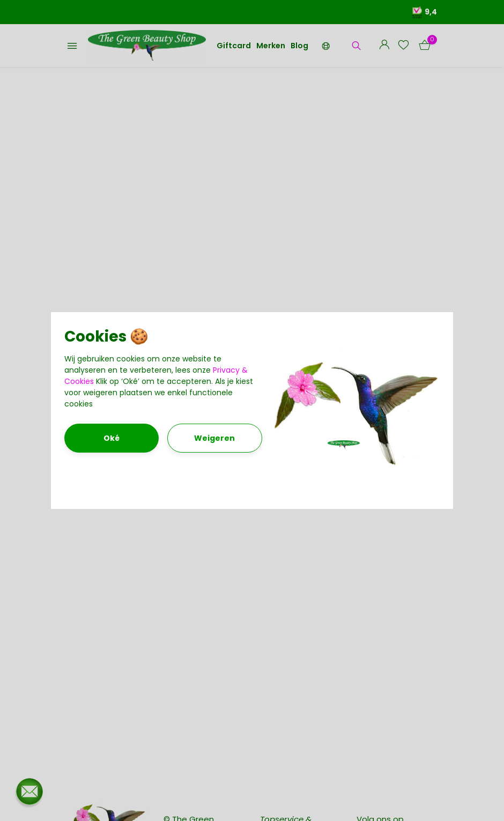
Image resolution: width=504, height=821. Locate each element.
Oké (112, 438)
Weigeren (214, 438)
